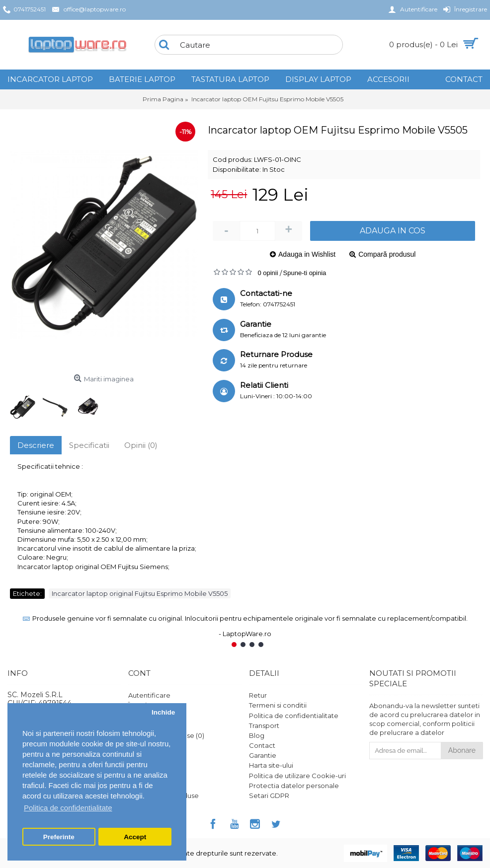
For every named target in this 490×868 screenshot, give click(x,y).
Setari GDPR (269, 796)
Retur (258, 695)
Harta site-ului (271, 765)
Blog (257, 735)
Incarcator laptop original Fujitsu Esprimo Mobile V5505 (140, 593)
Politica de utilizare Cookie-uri (297, 776)
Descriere (36, 445)
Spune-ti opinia (305, 273)
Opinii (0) (141, 445)
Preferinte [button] (59, 837)
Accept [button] (135, 837)
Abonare (462, 750)
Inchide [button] (163, 712)
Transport (264, 725)
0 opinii (268, 273)
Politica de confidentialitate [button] (68, 808)
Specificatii (89, 445)
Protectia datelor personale (294, 786)
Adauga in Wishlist (307, 254)
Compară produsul (387, 254)
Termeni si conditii (278, 705)
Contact (262, 745)
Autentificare (149, 695)
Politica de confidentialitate (294, 716)
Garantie (263, 755)
